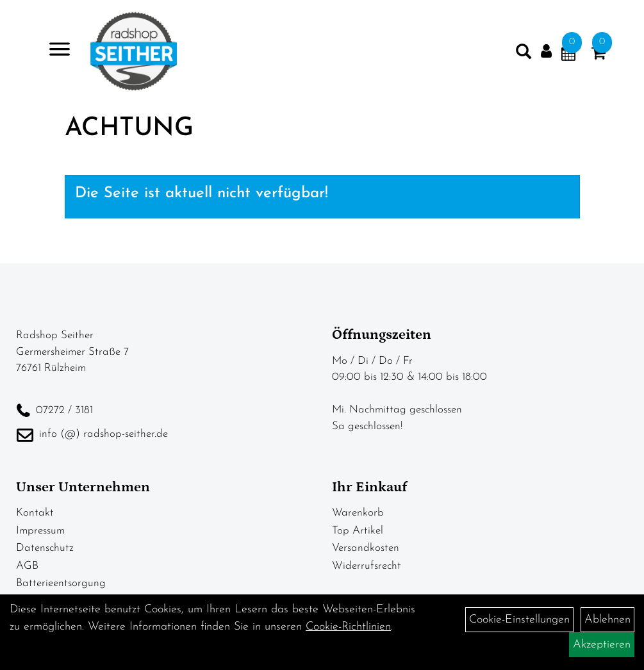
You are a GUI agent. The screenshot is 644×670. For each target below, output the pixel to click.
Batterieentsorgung (61, 583)
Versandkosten (366, 548)
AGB (27, 566)
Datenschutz (45, 548)
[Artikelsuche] (524, 54)
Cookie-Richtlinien (348, 627)
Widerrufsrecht (367, 566)
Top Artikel (358, 531)
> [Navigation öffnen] (54, 50)
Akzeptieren (602, 645)
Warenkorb (358, 513)
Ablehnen (607, 620)
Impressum (40, 531)
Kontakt (35, 513)
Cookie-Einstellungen (519, 620)
